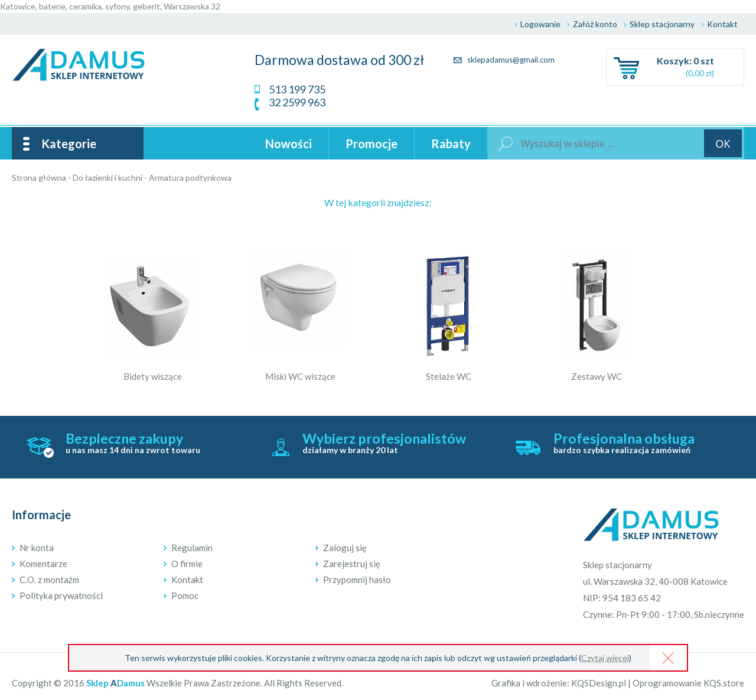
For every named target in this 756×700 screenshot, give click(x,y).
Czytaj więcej (605, 658)
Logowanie (540, 24)
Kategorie (69, 144)
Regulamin (192, 548)
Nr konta (37, 548)
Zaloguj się (345, 548)
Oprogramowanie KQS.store (688, 683)
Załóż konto (595, 24)
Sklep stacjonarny (662, 24)
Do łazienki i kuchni (107, 178)
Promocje (372, 144)
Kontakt (722, 24)
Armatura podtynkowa (190, 178)
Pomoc (185, 595)
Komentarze (43, 564)
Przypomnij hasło (357, 579)
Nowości (289, 144)
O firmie (187, 564)
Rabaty (451, 144)
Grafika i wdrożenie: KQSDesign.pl (559, 683)
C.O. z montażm (49, 579)
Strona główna (39, 178)
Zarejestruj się (352, 564)
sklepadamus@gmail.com (504, 60)
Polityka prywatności (61, 595)
